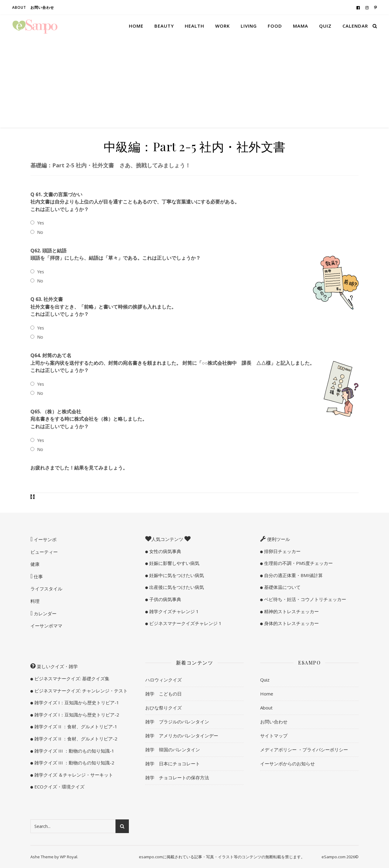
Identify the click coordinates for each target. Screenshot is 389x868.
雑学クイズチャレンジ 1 (173, 611)
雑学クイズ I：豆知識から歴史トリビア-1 (76, 702)
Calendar (355, 26)
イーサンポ (45, 539)
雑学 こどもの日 (164, 694)
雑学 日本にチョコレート (173, 764)
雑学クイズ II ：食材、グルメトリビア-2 (75, 739)
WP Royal (69, 857)
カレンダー (45, 613)
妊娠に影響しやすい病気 (174, 563)
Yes (41, 223)
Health (194, 26)
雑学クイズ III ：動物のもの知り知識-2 (74, 763)
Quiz (325, 26)
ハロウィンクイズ (164, 680)
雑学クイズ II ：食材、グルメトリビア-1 (75, 726)
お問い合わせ (42, 7)
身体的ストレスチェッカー (291, 623)
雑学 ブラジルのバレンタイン (177, 722)
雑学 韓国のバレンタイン (173, 750)
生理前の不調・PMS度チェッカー (298, 563)
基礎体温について (282, 587)
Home (136, 26)
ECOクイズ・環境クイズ (59, 787)
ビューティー (44, 552)
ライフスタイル (46, 589)
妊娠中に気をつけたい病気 (176, 575)
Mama (301, 26)
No (40, 232)
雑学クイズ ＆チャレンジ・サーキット (73, 775)
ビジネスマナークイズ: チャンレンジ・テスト (80, 691)
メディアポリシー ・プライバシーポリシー (304, 750)
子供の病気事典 (165, 599)
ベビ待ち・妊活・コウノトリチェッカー (305, 599)
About (19, 7)
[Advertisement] (194, 82)
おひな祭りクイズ (164, 708)
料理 (35, 601)
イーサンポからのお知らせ (287, 764)
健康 (35, 564)
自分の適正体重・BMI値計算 (293, 575)
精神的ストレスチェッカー (291, 611)
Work (222, 26)
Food (275, 26)
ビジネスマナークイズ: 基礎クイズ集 (71, 678)
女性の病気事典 (165, 551)
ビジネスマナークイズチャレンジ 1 (185, 623)
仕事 (38, 576)
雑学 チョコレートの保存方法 (177, 777)
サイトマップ (274, 736)
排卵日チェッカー (282, 551)
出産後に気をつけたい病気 (176, 587)
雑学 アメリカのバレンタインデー (182, 736)
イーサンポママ (46, 626)
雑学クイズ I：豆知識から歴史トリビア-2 (76, 715)
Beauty (164, 26)
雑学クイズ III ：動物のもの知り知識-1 (74, 751)
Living (249, 26)
